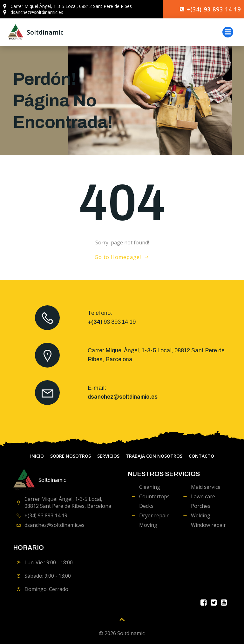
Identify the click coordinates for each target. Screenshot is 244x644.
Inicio (37, 457)
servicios (108, 457)
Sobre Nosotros (71, 457)
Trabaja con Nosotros (154, 457)
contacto (201, 457)
